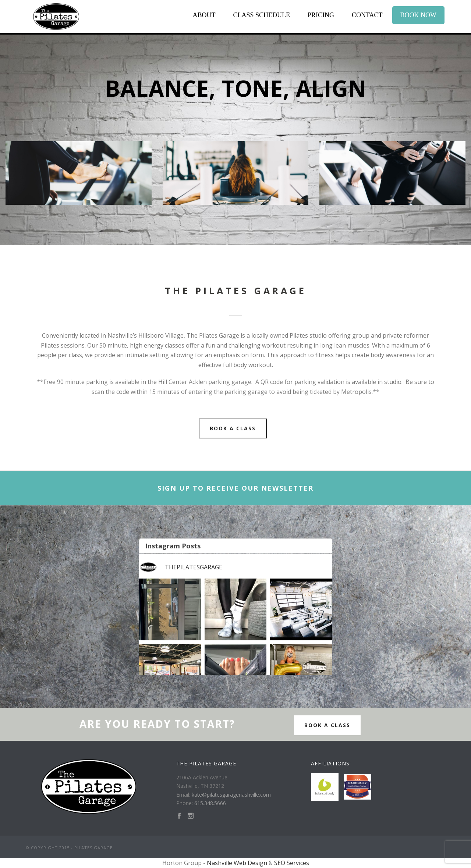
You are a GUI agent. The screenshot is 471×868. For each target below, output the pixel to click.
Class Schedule (261, 15)
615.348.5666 (210, 803)
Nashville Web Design (237, 863)
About (204, 15)
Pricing (321, 15)
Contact (367, 15)
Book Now (419, 15)
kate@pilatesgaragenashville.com (231, 795)
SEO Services (292, 863)
